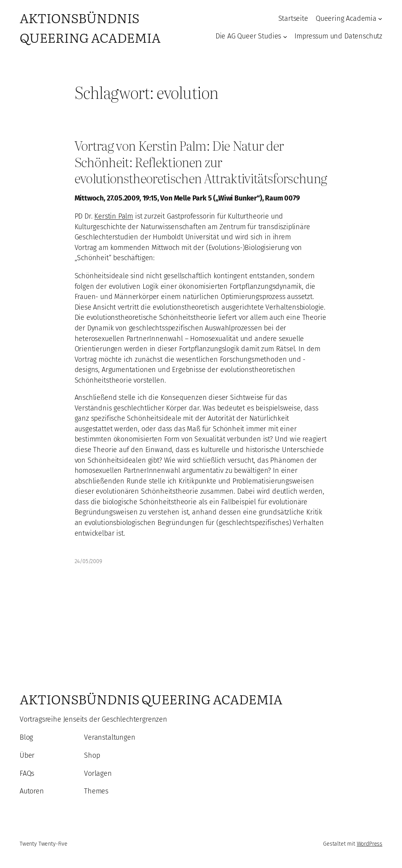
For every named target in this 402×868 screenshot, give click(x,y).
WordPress (370, 844)
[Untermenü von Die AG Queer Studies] (285, 36)
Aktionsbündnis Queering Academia (90, 27)
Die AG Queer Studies (248, 36)
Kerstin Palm (114, 216)
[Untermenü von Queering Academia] (380, 19)
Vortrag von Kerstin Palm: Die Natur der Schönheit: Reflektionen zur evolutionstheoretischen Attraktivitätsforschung (201, 161)
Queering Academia (346, 18)
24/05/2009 (88, 561)
